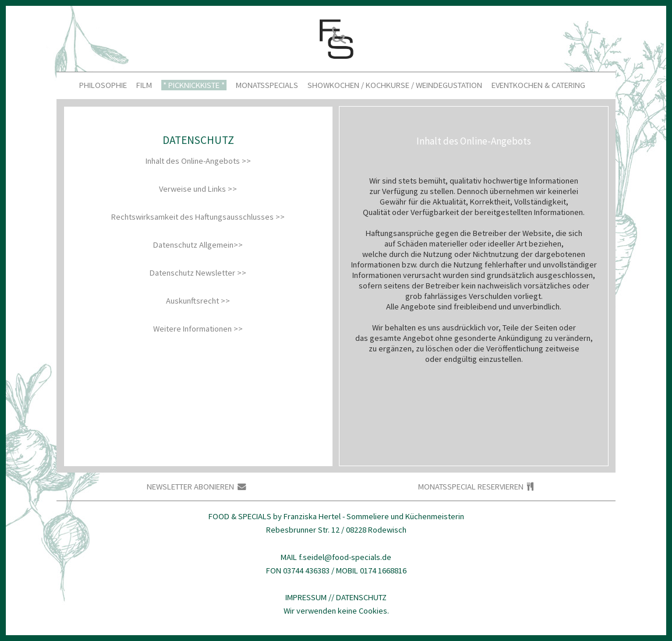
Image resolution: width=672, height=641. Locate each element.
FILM (144, 85)
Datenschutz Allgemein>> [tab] (198, 245)
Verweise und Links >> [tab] (198, 189)
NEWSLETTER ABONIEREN (196, 487)
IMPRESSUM (306, 597)
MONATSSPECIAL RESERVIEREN (476, 487)
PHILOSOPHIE (103, 85)
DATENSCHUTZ (361, 597)
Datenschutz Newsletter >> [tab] (198, 273)
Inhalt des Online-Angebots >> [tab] (198, 161)
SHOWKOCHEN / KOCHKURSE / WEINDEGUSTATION (395, 85)
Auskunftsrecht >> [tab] (198, 301)
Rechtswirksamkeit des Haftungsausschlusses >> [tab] (198, 217)
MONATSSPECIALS (267, 85)
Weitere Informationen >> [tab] (198, 329)
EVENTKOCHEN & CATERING (538, 85)
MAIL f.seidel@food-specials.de (336, 557)
